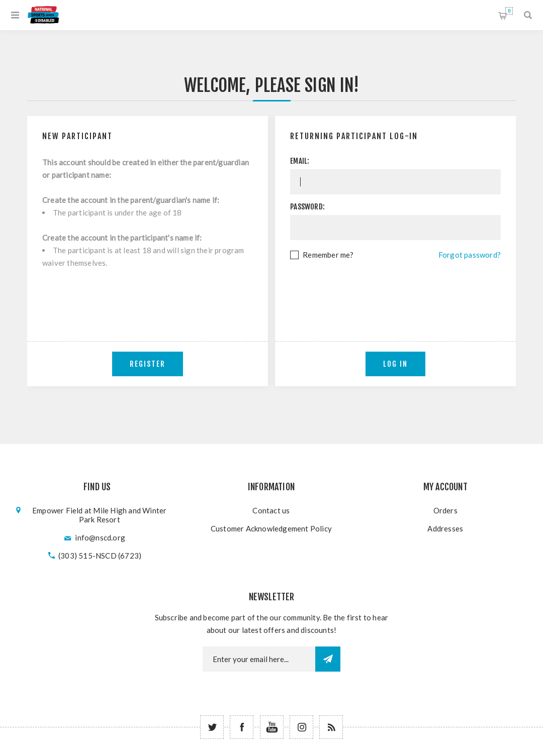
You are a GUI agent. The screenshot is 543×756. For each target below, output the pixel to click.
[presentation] (396, 289)
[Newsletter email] (259, 659)
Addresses (445, 528)
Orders (445, 510)
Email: (300, 161)
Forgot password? (470, 255)
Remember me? (328, 255)
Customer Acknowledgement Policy (271, 528)
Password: (307, 207)
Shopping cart (509, 11)
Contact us (271, 510)
